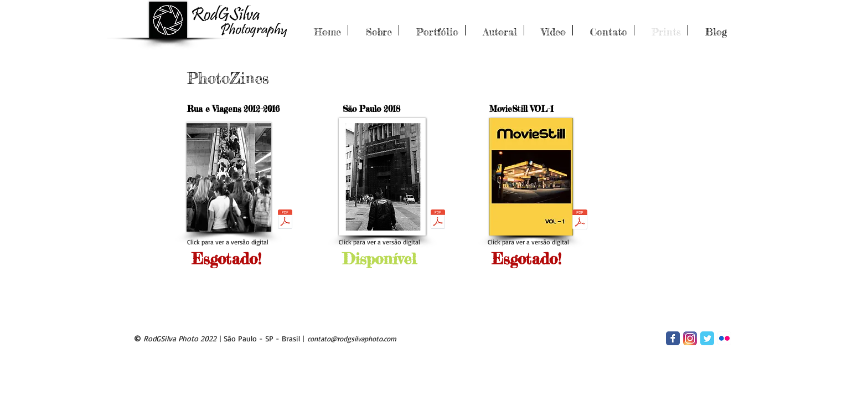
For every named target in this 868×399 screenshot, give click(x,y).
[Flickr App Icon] (724, 338)
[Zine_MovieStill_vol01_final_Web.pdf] (580, 221)
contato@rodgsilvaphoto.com (352, 339)
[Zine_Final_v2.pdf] (285, 221)
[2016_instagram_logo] (690, 338)
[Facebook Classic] (673, 338)
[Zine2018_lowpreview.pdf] (438, 221)
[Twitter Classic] (707, 338)
